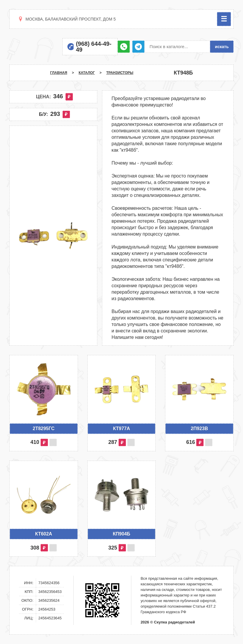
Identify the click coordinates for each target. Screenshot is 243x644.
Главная (59, 73)
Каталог (87, 73)
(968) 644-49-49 (94, 47)
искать (222, 47)
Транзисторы (120, 73)
